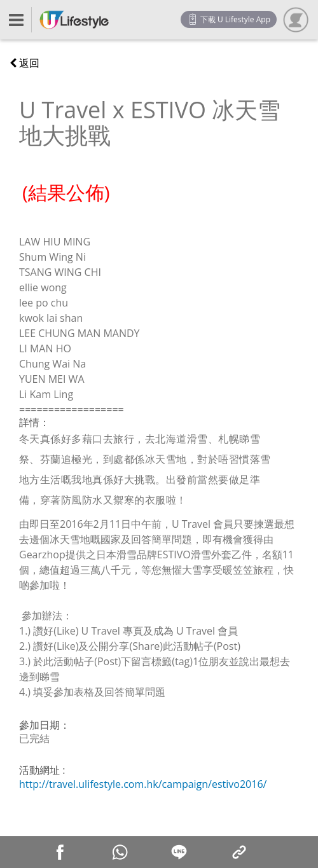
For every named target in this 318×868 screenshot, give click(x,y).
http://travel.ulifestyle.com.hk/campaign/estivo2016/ (143, 784)
